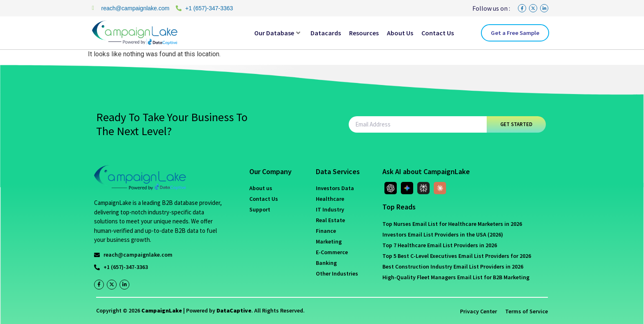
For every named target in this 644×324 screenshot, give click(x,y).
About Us (400, 33)
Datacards (326, 33)
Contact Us (438, 33)
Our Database (277, 33)
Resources (364, 33)
